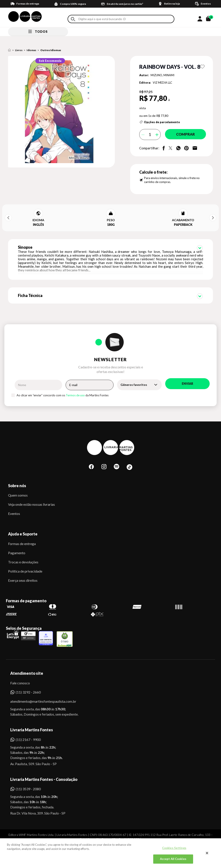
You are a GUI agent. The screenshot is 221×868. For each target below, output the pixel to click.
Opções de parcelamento (162, 122)
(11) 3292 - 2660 (28, 687)
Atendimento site (27, 668)
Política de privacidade (25, 566)
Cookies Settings (174, 848)
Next (213, 218)
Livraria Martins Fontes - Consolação (44, 775)
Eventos (14, 509)
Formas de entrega (22, 539)
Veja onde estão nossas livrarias (31, 500)
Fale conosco (20, 678)
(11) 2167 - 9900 (28, 735)
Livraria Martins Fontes (32, 725)
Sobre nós (17, 481)
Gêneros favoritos (134, 380)
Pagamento (17, 548)
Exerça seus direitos (23, 576)
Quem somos (18, 490)
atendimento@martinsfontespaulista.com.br (39, 696)
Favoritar (202, 67)
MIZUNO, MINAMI (162, 75)
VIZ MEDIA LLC (162, 83)
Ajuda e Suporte (23, 529)
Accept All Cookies (173, 859)
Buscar (73, 19)
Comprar (184, 135)
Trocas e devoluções (23, 557)
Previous (8, 218)
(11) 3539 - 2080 (28, 784)
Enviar (187, 379)
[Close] (207, 853)
